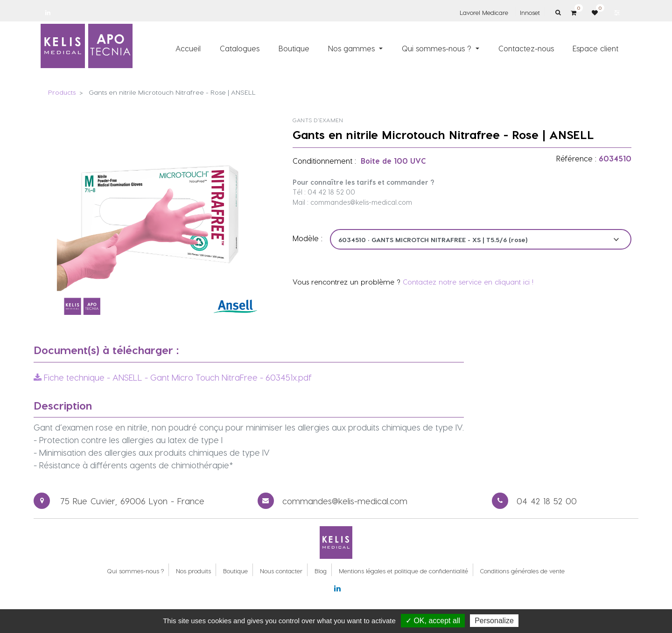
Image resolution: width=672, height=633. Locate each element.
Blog (321, 571)
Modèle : (308, 238)
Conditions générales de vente (522, 571)
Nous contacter (281, 571)
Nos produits (193, 571)
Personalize (494, 621)
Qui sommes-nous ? (135, 571)
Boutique (235, 571)
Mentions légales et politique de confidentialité (403, 571)
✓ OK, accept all (433, 621)
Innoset (530, 12)
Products (62, 92)
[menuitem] (189, 48)
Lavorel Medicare (484, 12)
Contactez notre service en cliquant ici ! (468, 282)
